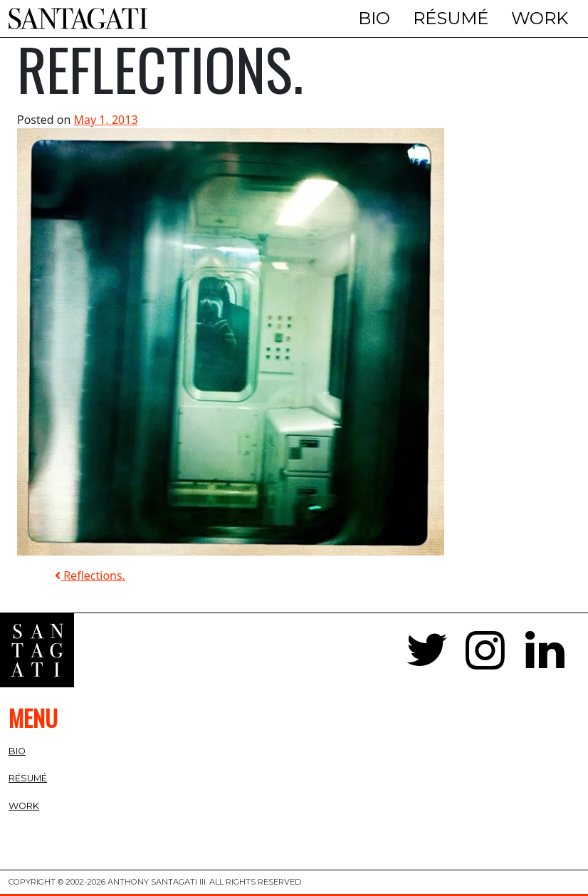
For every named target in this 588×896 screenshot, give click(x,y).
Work (540, 18)
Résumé (451, 18)
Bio (374, 18)
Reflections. (90, 575)
